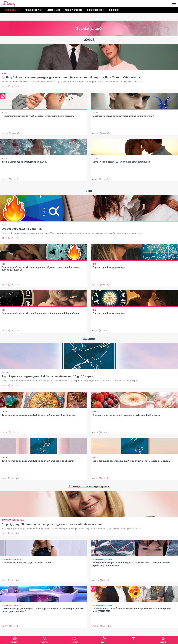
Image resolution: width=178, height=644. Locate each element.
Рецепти (15, 639)
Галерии (44, 639)
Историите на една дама (89, 486)
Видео (104, 639)
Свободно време (34, 10)
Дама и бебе (54, 10)
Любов (89, 39)
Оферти (163, 639)
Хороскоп (114, 10)
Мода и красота (74, 10)
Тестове (74, 639)
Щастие (89, 339)
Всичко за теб (12, 10)
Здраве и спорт (96, 10)
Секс (89, 191)
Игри (133, 639)
